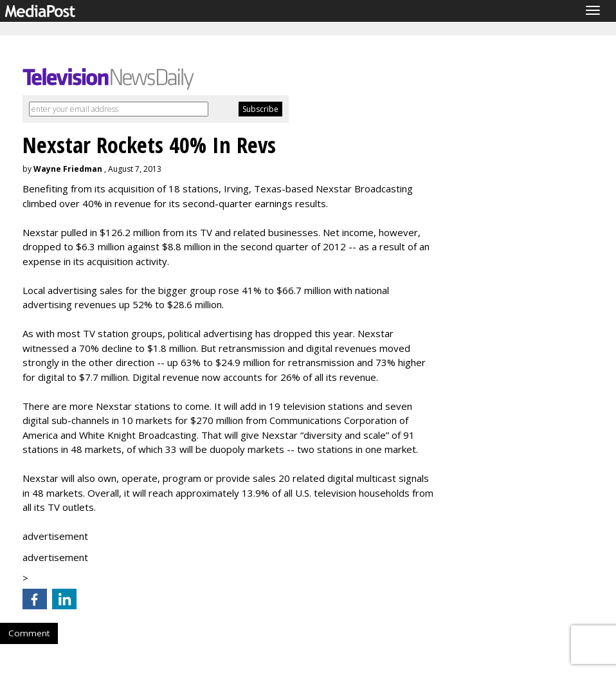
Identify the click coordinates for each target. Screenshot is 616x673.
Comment (29, 633)
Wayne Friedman (68, 169)
